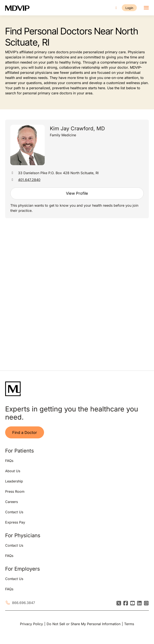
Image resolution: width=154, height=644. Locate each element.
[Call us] (116, 8)
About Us (13, 471)
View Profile (77, 193)
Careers (11, 502)
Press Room (15, 491)
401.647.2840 (29, 180)
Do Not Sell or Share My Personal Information (84, 624)
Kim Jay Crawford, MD (77, 128)
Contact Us (14, 512)
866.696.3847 (24, 603)
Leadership (14, 481)
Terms (129, 624)
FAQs (9, 461)
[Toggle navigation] (146, 8)
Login (129, 8)
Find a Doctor (25, 433)
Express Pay (15, 522)
